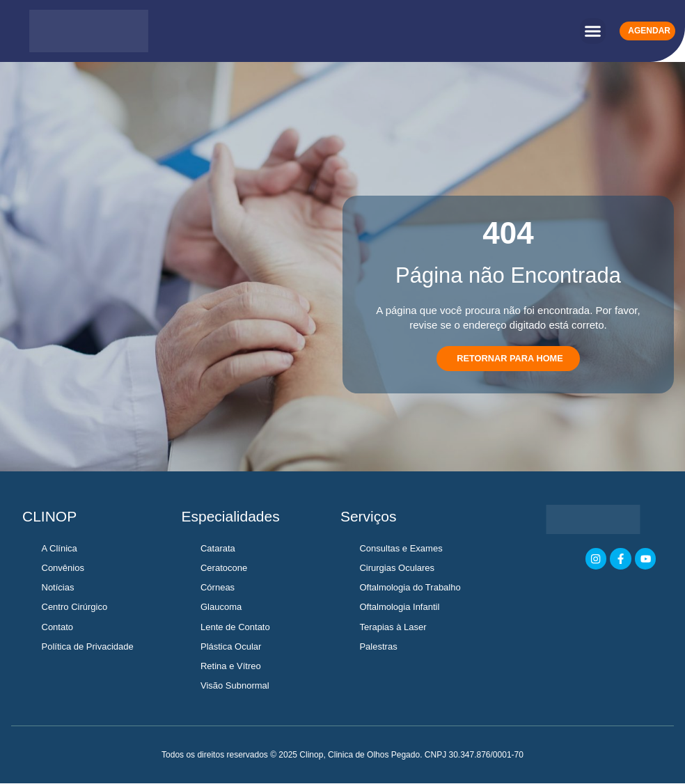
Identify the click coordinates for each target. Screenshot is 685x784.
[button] (593, 31)
